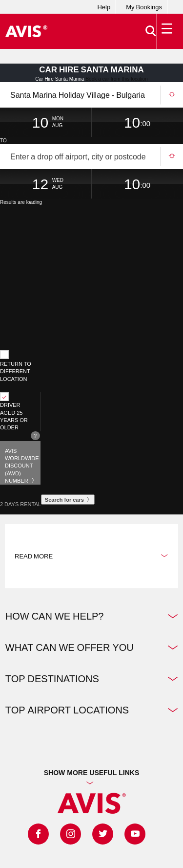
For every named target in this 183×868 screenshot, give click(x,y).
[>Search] (151, 31)
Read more (91, 556)
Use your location (172, 95)
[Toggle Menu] (167, 31)
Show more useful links (92, 772)
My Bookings (144, 7)
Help (104, 7)
